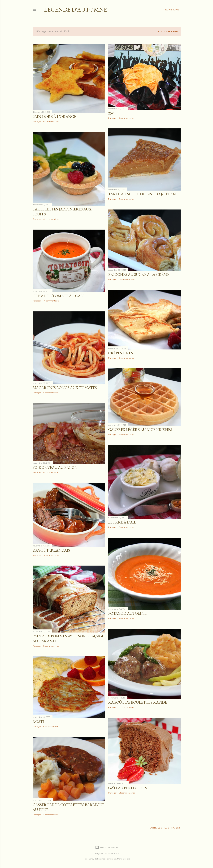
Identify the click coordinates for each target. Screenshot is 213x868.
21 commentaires (127, 793)
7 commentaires (126, 118)
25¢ (111, 113)
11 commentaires (127, 707)
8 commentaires (51, 121)
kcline (116, 853)
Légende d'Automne (76, 10)
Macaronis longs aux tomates (65, 388)
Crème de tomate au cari (59, 296)
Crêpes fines (121, 353)
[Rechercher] (172, 10)
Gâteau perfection (128, 788)
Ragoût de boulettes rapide (138, 702)
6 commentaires (51, 219)
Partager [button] (37, 121)
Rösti (38, 722)
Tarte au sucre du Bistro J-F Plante (144, 194)
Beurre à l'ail (122, 522)
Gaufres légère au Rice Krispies (140, 430)
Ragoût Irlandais (51, 550)
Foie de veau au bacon (55, 467)
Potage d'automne (127, 613)
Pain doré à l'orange (54, 116)
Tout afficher (168, 31)
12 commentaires (127, 279)
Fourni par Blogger (107, 847)
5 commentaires (51, 726)
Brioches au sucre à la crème (139, 274)
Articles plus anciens (165, 828)
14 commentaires (51, 301)
